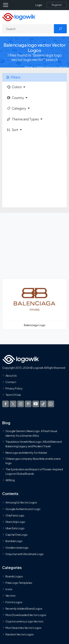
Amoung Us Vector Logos (21, 502)
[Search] (28, 29)
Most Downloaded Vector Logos (26, 615)
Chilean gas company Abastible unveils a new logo (33, 461)
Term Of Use (13, 395)
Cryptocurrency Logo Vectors (24, 621)
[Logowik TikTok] (43, 404)
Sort (12, 130)
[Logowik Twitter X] (13, 404)
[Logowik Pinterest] (28, 404)
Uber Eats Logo (15, 528)
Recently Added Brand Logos (24, 608)
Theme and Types (23, 119)
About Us (11, 376)
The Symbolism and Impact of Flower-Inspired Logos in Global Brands (34, 471)
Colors (14, 87)
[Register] (57, 5)
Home (29, 67)
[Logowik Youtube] (36, 404)
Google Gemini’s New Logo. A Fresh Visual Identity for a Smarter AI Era (31, 433)
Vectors (10, 596)
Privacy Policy (14, 388)
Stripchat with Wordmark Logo (25, 554)
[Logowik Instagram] (21, 404)
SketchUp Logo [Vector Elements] (15, 522)
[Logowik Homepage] (19, 17)
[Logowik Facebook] (6, 404)
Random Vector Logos (20, 634)
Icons (9, 589)
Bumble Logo (14, 541)
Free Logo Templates (19, 583)
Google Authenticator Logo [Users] (23, 509)
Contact (11, 382)
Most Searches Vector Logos (23, 628)
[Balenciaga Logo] (34, 304)
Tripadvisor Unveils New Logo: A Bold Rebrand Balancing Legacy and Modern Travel (34, 444)
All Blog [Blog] (10, 480)
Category (16, 108)
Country (15, 98)
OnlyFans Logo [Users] (15, 515)
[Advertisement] (34, 171)
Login (39, 5)
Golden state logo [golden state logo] (17, 547)
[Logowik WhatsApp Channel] (51, 404)
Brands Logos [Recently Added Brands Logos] (14, 576)
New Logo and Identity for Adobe (26, 453)
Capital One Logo (17, 535)
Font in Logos (14, 602)
